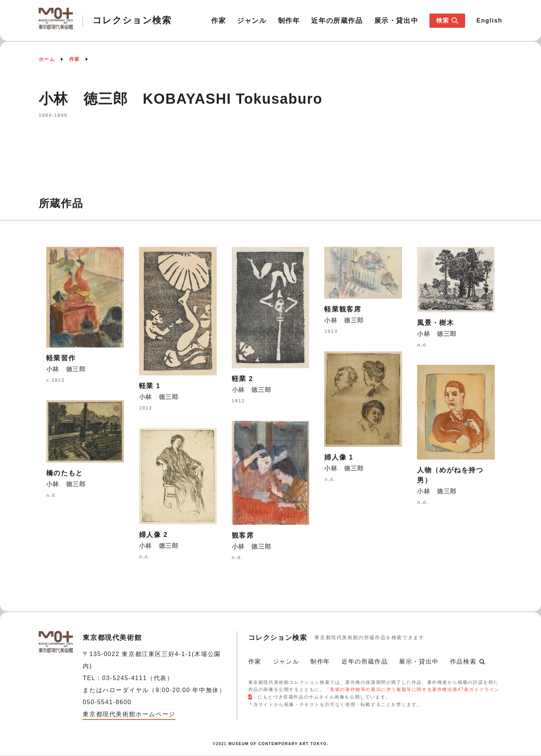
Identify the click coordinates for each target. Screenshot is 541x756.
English (489, 20)
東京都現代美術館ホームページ (129, 714)
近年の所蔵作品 (337, 21)
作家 (218, 21)
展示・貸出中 (396, 21)
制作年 (289, 21)
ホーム (47, 59)
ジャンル (252, 21)
